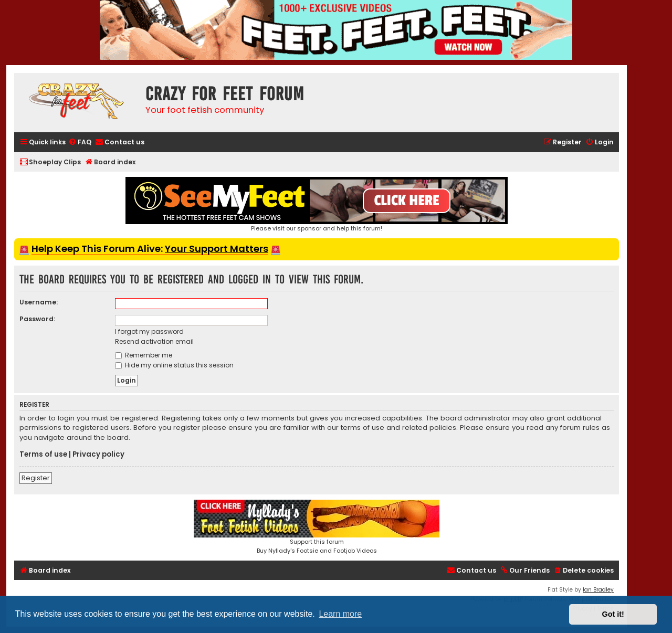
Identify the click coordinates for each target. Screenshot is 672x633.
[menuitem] (80, 143)
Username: (39, 302)
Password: (37, 319)
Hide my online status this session (174, 365)
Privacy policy (98, 455)
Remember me (144, 355)
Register (36, 478)
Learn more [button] (340, 614)
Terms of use (43, 455)
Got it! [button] (613, 614)
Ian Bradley (598, 590)
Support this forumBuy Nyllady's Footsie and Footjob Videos (317, 527)
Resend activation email (154, 341)
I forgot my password (149, 331)
